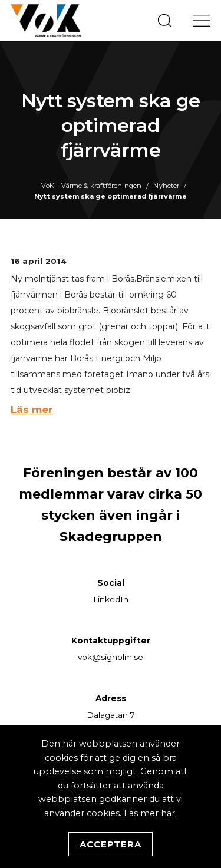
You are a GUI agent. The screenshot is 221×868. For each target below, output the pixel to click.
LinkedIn (111, 599)
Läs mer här (149, 813)
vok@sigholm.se (111, 657)
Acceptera (111, 844)
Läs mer (32, 410)
